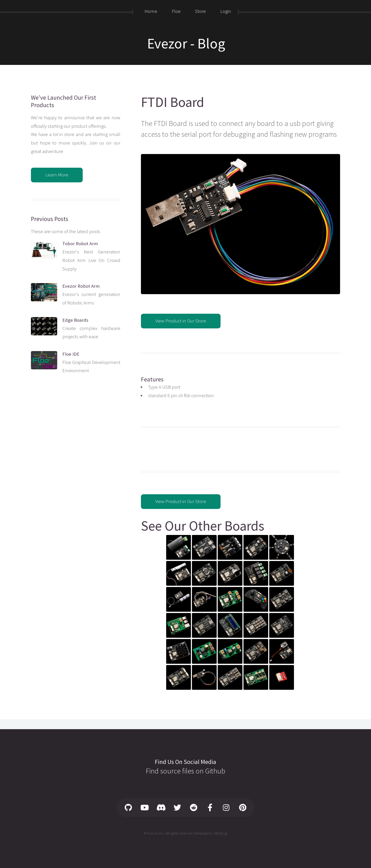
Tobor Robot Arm (80, 244)
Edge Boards (75, 320)
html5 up (221, 833)
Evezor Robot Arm (81, 286)
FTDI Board (172, 102)
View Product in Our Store (181, 321)
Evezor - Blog (186, 43)
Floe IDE (71, 354)
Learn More (57, 175)
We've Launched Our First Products (64, 101)
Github (215, 771)
